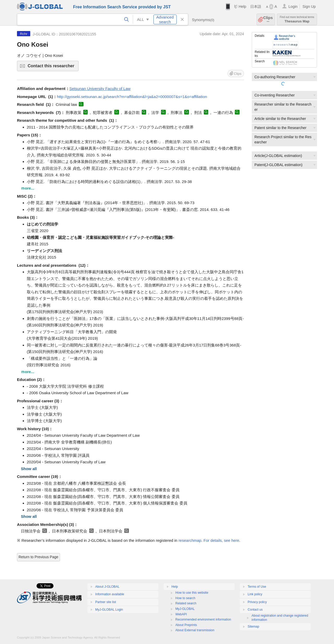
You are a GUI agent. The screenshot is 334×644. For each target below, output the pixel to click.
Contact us (255, 610)
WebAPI (181, 614)
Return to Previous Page (38, 557)
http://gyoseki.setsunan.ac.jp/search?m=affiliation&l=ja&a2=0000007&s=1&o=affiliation (132, 97)
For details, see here (221, 540)
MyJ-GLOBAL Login (109, 610)
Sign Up (309, 7)
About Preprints (186, 625)
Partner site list (106, 602)
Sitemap (253, 627)
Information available (110, 594)
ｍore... (28, 188)
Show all (29, 469)
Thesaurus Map (297, 19)
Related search (186, 603)
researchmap (190, 540)
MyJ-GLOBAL (185, 609)
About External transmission (195, 630)
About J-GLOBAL (107, 587)
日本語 (256, 7)
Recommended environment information (203, 619)
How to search (185, 598)
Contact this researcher (52, 67)
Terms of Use (257, 587)
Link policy (255, 594)
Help (242, 7)
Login (293, 7)
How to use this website (192, 593)
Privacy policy (257, 602)
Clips (268, 19)
